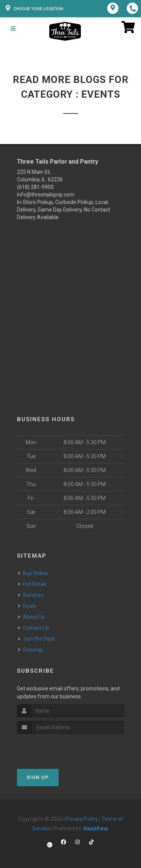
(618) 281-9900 (35, 187)
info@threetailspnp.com (46, 195)
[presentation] (57, 748)
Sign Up (38, 777)
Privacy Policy (82, 819)
